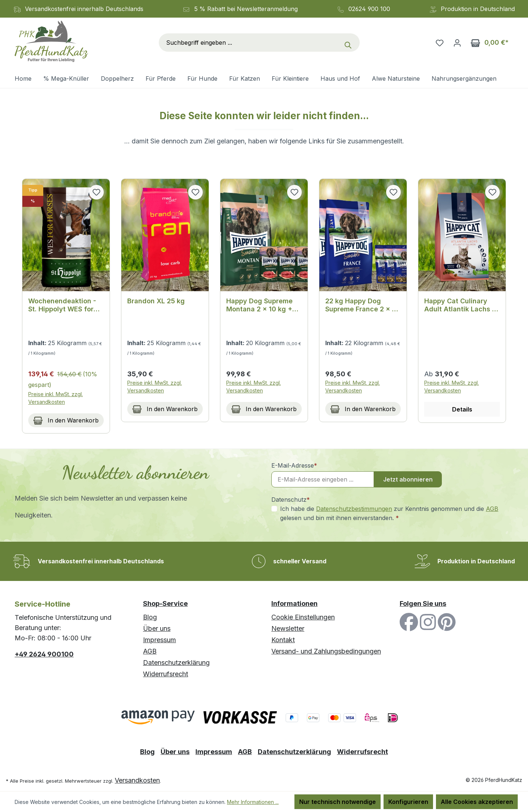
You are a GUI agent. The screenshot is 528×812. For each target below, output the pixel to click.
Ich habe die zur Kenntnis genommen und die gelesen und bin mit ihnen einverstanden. (389, 513)
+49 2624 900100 (44, 654)
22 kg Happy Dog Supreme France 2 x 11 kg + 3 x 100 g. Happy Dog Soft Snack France (362, 305)
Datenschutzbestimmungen (354, 509)
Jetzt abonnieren (408, 479)
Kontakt (283, 640)
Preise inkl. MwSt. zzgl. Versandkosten (56, 398)
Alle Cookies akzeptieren (477, 802)
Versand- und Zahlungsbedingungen (326, 651)
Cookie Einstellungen (303, 617)
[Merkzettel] (440, 43)
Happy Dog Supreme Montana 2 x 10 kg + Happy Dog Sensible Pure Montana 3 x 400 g (263, 305)
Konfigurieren (408, 802)
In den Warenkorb (66, 419)
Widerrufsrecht (166, 674)
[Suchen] (350, 43)
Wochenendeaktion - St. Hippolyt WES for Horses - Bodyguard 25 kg (66, 305)
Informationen (294, 603)
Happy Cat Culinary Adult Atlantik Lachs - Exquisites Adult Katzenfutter (460, 305)
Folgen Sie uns (423, 603)
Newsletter (288, 628)
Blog (150, 617)
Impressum (159, 640)
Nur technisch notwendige (338, 802)
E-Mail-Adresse (294, 465)
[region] (264, 306)
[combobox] (250, 43)
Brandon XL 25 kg (156, 301)
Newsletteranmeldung (267, 9)
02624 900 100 (369, 9)
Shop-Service (165, 603)
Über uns (157, 628)
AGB (492, 509)
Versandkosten (137, 780)
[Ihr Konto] (457, 43)
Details (462, 409)
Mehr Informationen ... (253, 802)
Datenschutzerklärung (176, 663)
